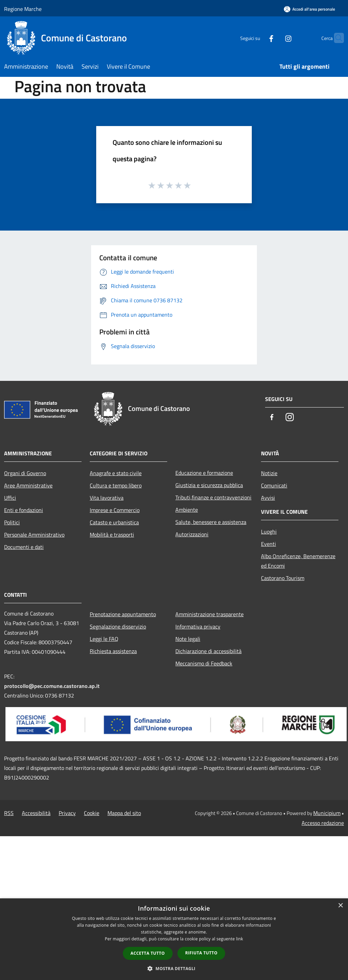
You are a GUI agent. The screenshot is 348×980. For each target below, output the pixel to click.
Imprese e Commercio (115, 510)
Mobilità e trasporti (112, 535)
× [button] (340, 906)
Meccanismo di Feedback (204, 663)
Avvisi (268, 498)
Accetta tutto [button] (148, 953)
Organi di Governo (25, 473)
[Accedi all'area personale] (309, 9)
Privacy (67, 813)
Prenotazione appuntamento (123, 614)
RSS (9, 813)
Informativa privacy (198, 626)
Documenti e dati (24, 547)
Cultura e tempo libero (116, 485)
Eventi (269, 544)
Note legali (188, 639)
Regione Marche (23, 9)
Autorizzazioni (192, 534)
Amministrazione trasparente (209, 614)
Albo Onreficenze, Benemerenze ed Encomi (298, 561)
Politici (12, 522)
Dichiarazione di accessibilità (208, 651)
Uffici (10, 498)
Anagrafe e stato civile (116, 473)
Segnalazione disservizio (118, 626)
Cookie (92, 813)
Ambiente (187, 510)
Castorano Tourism (283, 578)
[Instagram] (275, 38)
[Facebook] (258, 38)
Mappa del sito (124, 813)
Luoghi (269, 532)
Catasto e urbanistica (114, 522)
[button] (174, 968)
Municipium (327, 813)
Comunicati (274, 485)
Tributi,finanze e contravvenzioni (213, 497)
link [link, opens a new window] (240, 939)
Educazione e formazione (204, 473)
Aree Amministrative (28, 485)
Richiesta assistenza (113, 651)
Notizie (269, 473)
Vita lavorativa (107, 498)
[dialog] (174, 939)
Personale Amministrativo (34, 535)
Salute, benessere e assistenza (211, 522)
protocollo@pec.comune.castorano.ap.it (52, 686)
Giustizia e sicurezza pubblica (209, 485)
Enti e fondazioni (24, 510)
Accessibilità (36, 813)
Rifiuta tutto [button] (201, 953)
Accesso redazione (323, 823)
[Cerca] (336, 38)
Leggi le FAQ (104, 639)
